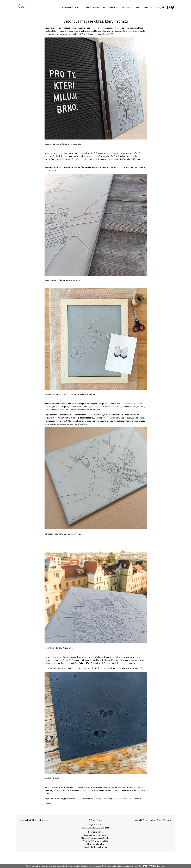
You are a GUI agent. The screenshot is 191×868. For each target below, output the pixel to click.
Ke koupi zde (75, 144)
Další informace (159, 866)
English (161, 7)
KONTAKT (149, 7)
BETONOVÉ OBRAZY (72, 7)
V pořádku (148, 866)
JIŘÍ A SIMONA (93, 7)
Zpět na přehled (95, 820)
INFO (138, 7)
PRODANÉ (127, 7)
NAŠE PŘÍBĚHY (111, 7)
